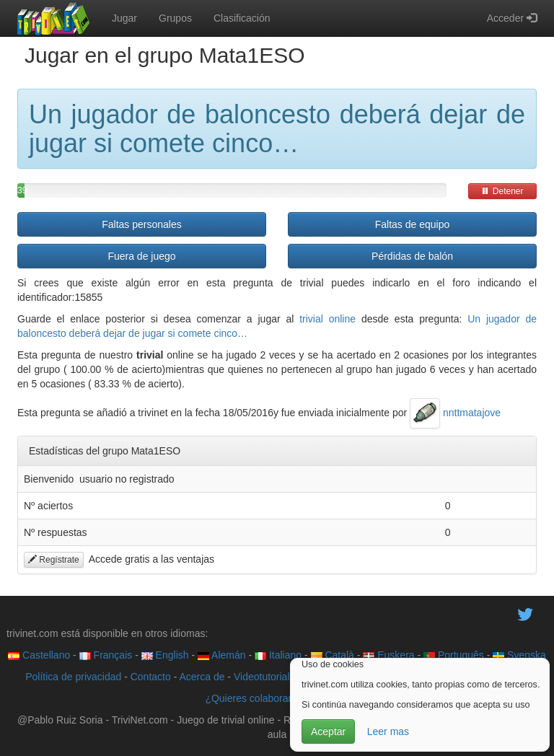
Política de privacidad (73, 677)
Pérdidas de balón (412, 256)
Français (106, 655)
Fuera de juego (141, 256)
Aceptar (328, 731)
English (165, 655)
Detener (502, 191)
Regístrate (54, 560)
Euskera (388, 655)
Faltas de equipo (413, 224)
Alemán (222, 655)
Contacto (151, 677)
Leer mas (388, 731)
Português (454, 655)
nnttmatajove (455, 413)
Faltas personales (142, 224)
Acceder (512, 18)
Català (333, 655)
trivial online (327, 319)
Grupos (175, 18)
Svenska (519, 655)
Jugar (124, 18)
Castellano (39, 655)
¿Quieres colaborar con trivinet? (277, 698)
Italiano (278, 655)
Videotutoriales (267, 677)
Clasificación (242, 18)
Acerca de (202, 677)
